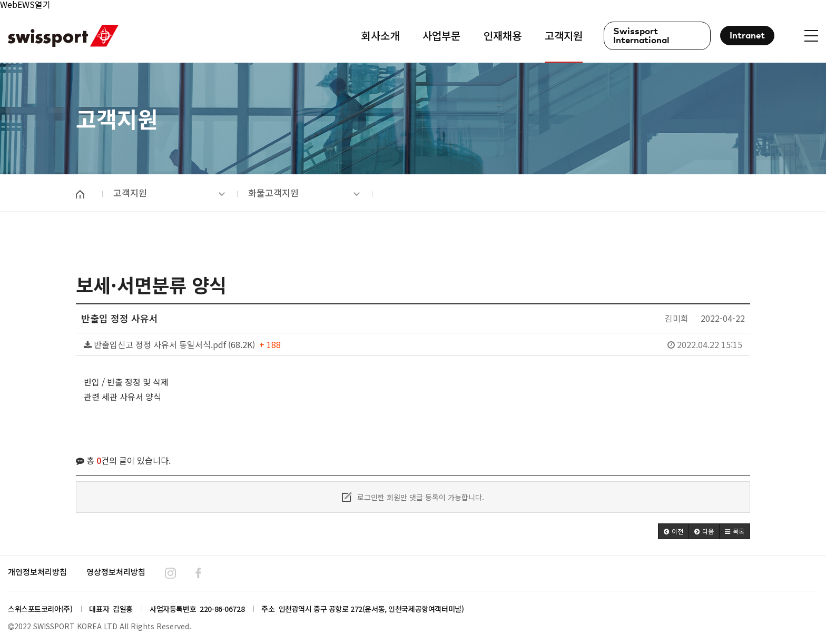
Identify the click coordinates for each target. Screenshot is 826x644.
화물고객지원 (304, 193)
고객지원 (169, 193)
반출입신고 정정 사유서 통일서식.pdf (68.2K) (413, 344)
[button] (673, 531)
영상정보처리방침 (116, 572)
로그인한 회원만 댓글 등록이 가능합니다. (413, 497)
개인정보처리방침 (37, 572)
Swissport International (641, 36)
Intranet (747, 36)
